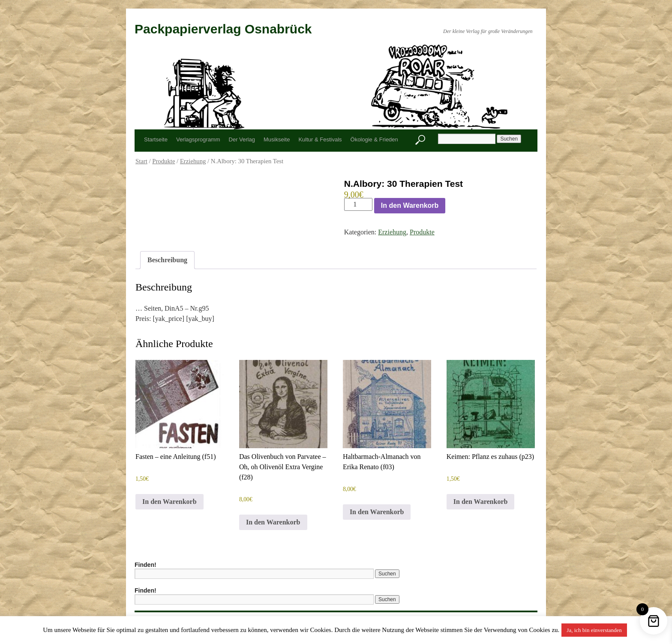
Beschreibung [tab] (167, 260)
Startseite (156, 139)
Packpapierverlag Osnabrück (223, 29)
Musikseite (277, 139)
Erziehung (193, 161)
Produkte (163, 161)
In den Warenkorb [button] (169, 502)
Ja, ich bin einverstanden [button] (594, 630)
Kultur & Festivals (320, 139)
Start (141, 161)
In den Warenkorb (410, 205)
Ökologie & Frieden (374, 139)
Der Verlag (242, 139)
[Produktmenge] (358, 204)
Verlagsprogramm (198, 139)
